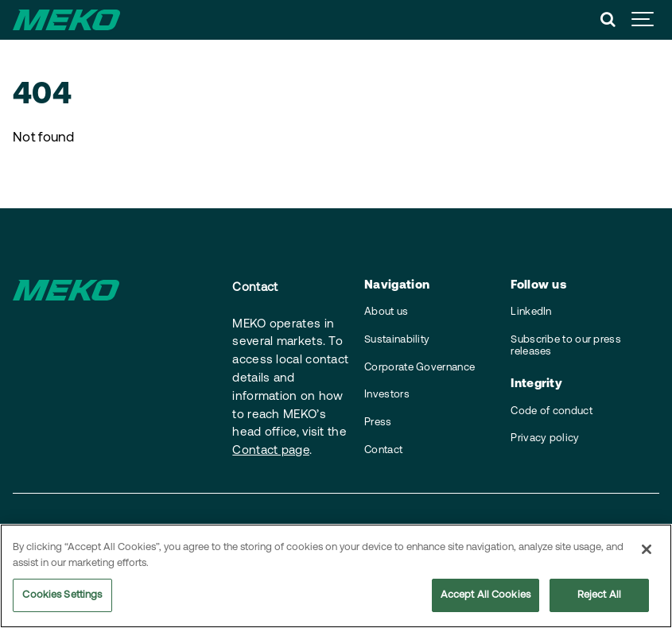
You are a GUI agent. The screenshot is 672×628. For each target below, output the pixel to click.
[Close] (647, 551)
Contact (383, 450)
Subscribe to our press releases (566, 346)
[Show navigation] (643, 20)
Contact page (271, 451)
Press (378, 423)
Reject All (599, 597)
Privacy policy (545, 438)
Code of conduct (552, 411)
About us (386, 312)
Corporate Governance (420, 368)
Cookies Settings (62, 597)
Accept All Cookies (486, 597)
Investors (387, 395)
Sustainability (397, 340)
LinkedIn (531, 312)
